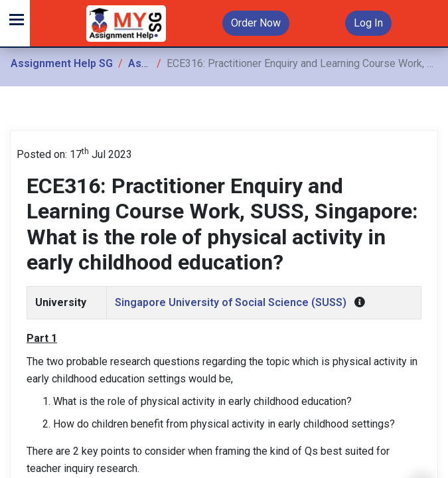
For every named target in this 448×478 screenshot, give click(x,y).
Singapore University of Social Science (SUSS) (231, 302)
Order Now (256, 23)
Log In (368, 23)
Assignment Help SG (62, 63)
